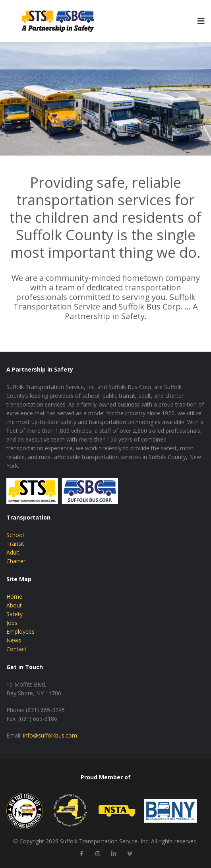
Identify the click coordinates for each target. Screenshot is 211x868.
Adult (13, 552)
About (14, 605)
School (15, 535)
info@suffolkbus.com (50, 735)
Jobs (12, 623)
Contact (16, 649)
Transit (15, 544)
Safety (15, 614)
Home (14, 597)
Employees (20, 632)
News (14, 640)
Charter (16, 561)
